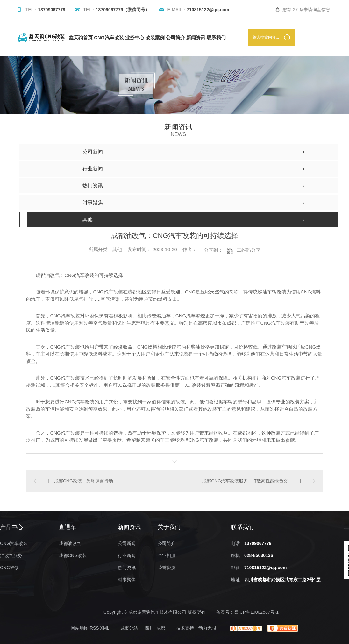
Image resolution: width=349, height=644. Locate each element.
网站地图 (80, 628)
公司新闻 (127, 543)
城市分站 (129, 628)
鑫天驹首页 (81, 37)
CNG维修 (9, 568)
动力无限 (207, 628)
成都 (161, 628)
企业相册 (167, 556)
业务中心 (135, 37)
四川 (149, 628)
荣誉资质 (167, 568)
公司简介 (175, 37)
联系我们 (216, 37)
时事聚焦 (127, 580)
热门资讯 (127, 568)
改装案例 (155, 37)
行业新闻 (127, 556)
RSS (94, 628)
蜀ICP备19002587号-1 (256, 612)
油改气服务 (11, 556)
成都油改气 (70, 543)
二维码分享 (249, 250)
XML (105, 628)
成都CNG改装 (73, 556)
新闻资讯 (196, 37)
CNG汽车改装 (109, 37)
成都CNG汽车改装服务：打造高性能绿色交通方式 (252, 481)
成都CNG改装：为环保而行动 (84, 481)
